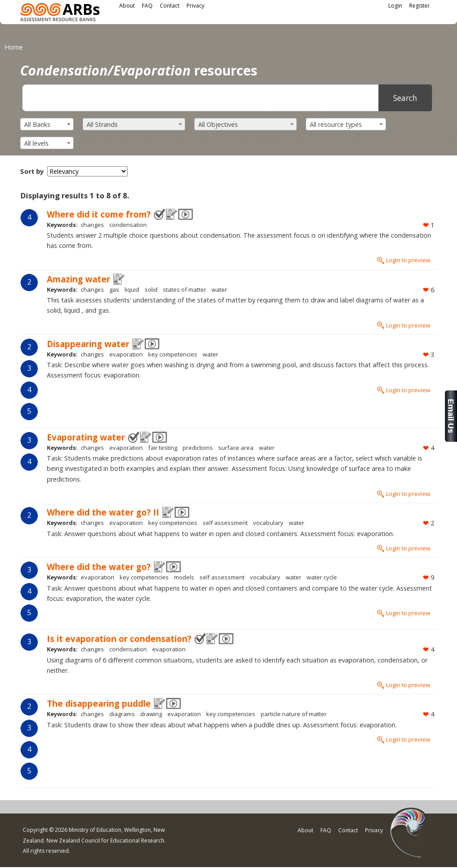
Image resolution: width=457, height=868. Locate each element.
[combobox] (47, 124)
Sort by (32, 171)
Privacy (195, 6)
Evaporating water (86, 437)
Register (420, 6)
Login (395, 6)
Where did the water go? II (103, 512)
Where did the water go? (99, 567)
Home (14, 47)
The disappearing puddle (99, 703)
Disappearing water (88, 344)
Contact (170, 6)
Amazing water (79, 279)
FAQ (147, 6)
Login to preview (408, 260)
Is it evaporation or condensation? (119, 639)
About (127, 6)
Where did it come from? (99, 214)
